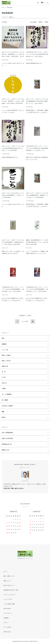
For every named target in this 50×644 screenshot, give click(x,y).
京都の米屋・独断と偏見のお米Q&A (14, 488)
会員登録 (6, 618)
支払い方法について (9, 585)
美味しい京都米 (6, 355)
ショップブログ (8, 599)
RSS (5, 609)
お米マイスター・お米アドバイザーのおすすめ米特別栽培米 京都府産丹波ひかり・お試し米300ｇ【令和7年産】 (13, 242)
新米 (3, 338)
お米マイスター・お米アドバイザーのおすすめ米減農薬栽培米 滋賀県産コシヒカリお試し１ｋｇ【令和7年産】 (37, 195)
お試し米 (4, 383)
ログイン (6, 622)
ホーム (3, 7)
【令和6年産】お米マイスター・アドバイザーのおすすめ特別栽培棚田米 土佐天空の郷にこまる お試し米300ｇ (13, 289)
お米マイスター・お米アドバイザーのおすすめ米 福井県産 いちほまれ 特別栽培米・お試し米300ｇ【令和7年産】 (13, 101)
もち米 (4, 377)
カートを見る (7, 627)
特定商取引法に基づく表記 (11, 590)
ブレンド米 (5, 350)
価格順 (40, 22)
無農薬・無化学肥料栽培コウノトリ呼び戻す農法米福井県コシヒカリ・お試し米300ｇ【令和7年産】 (37, 242)
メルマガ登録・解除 (9, 604)
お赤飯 (4, 388)
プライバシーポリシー (10, 595)
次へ (33, 321)
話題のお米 (5, 366)
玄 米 (4, 372)
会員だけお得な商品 (7, 438)
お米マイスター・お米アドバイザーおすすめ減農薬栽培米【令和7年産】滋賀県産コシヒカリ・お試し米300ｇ (37, 101)
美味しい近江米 (6, 361)
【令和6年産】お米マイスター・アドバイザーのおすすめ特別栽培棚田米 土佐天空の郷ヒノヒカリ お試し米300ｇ (37, 289)
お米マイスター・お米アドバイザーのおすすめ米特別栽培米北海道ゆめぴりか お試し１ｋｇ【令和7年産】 (13, 148)
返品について (7, 581)
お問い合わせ (7, 632)
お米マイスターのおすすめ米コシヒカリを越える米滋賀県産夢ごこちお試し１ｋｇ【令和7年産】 (13, 195)
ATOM (9, 609)
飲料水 (4, 417)
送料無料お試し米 (7, 444)
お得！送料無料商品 (7, 433)
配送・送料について (9, 576)
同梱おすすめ (5, 450)
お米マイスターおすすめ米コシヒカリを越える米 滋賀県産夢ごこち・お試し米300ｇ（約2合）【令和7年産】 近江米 (13, 54)
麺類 (3, 412)
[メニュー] (47, 3)
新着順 (46, 22)
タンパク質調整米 (7, 394)
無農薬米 (4, 344)
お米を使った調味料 (7, 406)
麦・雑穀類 (5, 400)
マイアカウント (8, 613)
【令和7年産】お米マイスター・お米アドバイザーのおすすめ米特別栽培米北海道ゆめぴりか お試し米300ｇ (37, 54)
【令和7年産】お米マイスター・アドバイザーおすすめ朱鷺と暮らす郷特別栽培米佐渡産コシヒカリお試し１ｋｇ (37, 148)
